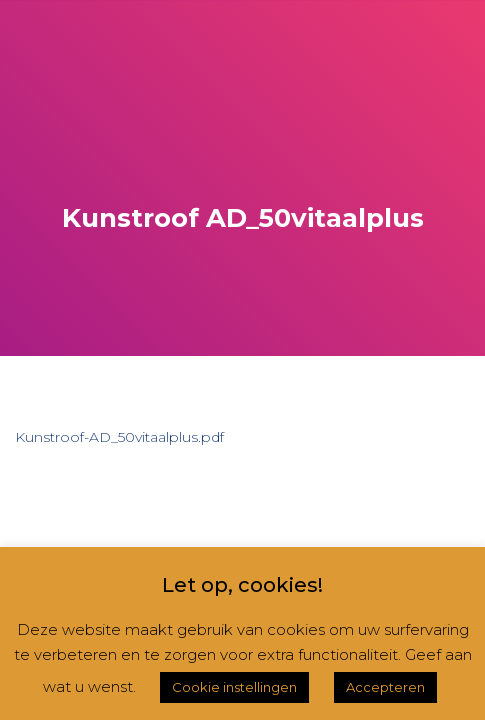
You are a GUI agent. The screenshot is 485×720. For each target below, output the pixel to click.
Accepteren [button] (385, 687)
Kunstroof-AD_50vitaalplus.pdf (119, 437)
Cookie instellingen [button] (234, 687)
